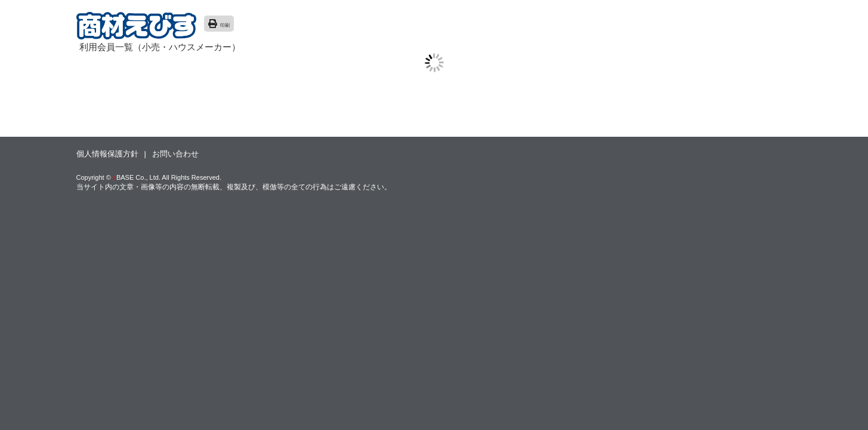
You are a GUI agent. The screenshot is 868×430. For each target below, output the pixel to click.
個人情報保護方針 (107, 154)
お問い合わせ (175, 154)
